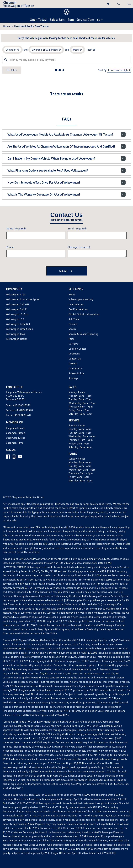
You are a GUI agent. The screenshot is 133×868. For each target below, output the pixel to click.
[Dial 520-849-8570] (117, 5)
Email (77, 355)
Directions (74, 483)
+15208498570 (22, 539)
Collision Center (77, 478)
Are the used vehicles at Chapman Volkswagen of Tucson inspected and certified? (66, 272)
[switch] (128, 5)
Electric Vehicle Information (83, 444)
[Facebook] (9, 595)
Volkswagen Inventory (80, 429)
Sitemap (73, 508)
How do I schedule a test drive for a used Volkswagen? (66, 306)
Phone (11, 375)
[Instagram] (15, 595)
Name (17, 355)
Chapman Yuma (16, 577)
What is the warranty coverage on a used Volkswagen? (66, 317)
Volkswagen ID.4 (16, 449)
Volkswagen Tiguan (17, 468)
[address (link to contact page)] (107, 5)
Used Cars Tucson (17, 572)
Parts (71, 468)
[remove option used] (75, 172)
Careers (72, 493)
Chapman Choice (16, 562)
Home (8, 146)
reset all (89, 171)
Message (78, 374)
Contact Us (74, 488)
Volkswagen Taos (16, 464)
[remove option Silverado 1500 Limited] (46, 172)
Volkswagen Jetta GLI (19, 454)
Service (72, 458)
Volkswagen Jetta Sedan (20, 458)
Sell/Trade (74, 449)
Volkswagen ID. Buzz (19, 444)
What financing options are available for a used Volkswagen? (66, 295)
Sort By (99, 193)
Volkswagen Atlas (17, 424)
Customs (73, 473)
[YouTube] (21, 595)
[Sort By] (117, 193)
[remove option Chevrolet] (13, 172)
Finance (73, 454)
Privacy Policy (76, 503)
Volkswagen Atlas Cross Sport (23, 429)
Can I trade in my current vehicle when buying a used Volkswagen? (66, 283)
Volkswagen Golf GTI (19, 434)
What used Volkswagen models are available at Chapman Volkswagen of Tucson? (66, 261)
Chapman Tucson (16, 567)
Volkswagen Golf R (17, 439)
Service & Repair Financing (83, 464)
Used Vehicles (76, 434)
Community (75, 498)
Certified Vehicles (78, 439)
